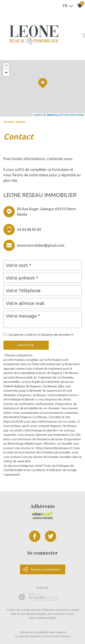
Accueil (8, 122)
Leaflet (37, 115)
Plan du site (18, 614)
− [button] (6, 73)
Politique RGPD (47, 618)
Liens (70, 614)
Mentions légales (36, 614)
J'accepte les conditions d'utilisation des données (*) (40, 335)
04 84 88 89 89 (29, 230)
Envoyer (26, 345)
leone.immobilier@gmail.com (41, 245)
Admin (32, 618)
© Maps (51, 115)
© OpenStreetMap (73, 115)
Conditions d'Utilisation (47, 470)
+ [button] (6, 66)
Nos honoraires (57, 614)
